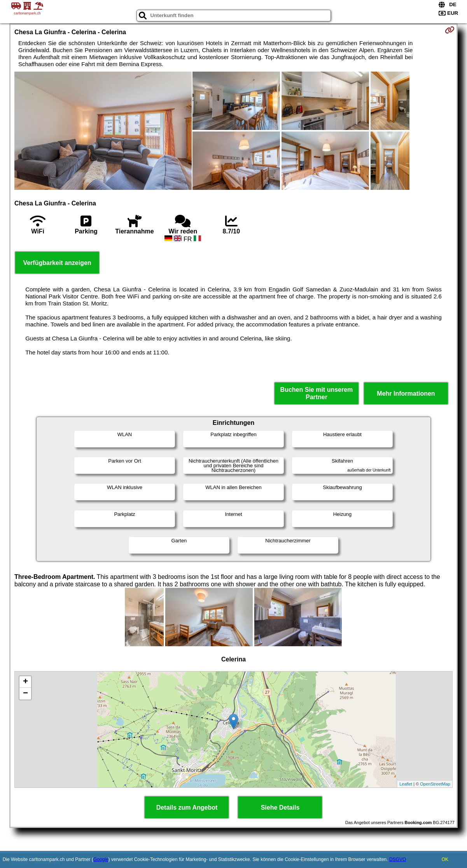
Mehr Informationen (406, 394)
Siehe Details (280, 808)
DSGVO (398, 859)
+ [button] (25, 682)
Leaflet (406, 784)
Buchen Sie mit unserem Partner (317, 393)
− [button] (25, 694)
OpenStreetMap (435, 784)
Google (101, 859)
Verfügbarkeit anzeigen (57, 263)
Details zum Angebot (187, 808)
